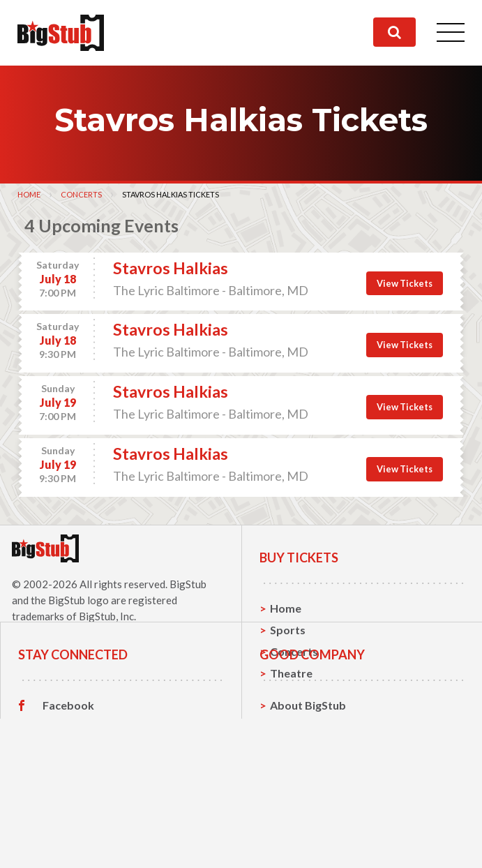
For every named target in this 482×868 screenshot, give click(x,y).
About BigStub (308, 780)
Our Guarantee (309, 845)
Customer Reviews (91, 845)
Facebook (68, 780)
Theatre (291, 673)
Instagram (69, 823)
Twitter (62, 802)
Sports (288, 630)
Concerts (81, 194)
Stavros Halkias (171, 268)
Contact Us (299, 801)
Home (29, 194)
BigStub (188, 584)
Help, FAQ (296, 823)
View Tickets (405, 283)
